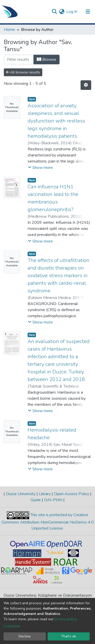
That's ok (69, 636)
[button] (62, 12)
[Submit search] (54, 12)
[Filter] (19, 59)
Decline (25, 636)
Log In (72, 12)
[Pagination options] (86, 85)
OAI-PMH (53, 500)
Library (45, 494)
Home (9, 30)
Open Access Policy (72, 494)
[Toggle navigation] (88, 12)
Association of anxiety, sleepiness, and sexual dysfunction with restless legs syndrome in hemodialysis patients (56, 121)
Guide (36, 500)
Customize (12, 626)
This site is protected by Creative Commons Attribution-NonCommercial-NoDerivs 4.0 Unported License (48, 522)
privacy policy (65, 619)
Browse (46, 59)
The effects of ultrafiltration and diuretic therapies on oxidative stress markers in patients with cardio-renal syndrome (59, 276)
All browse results (23, 72)
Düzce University (21, 494)
